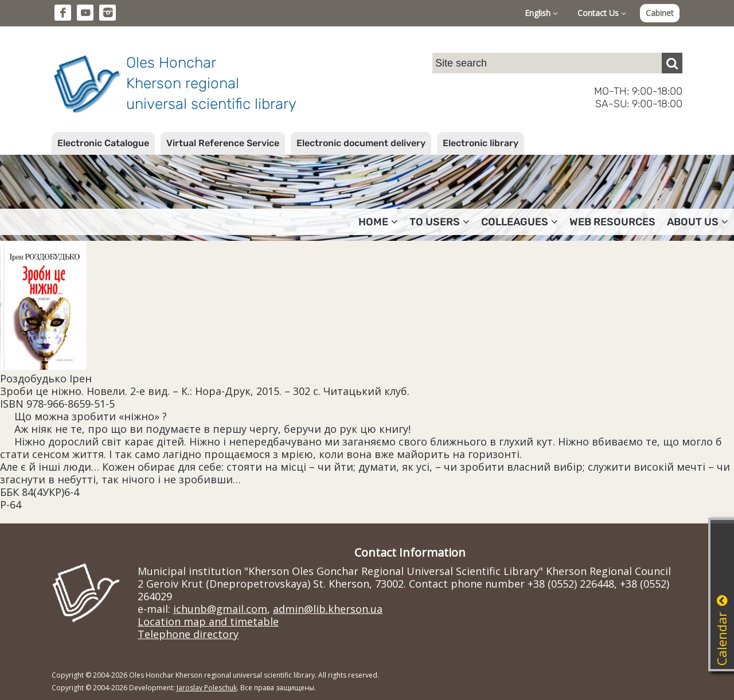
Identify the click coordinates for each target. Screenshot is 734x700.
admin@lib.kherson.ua (328, 609)
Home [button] (378, 222)
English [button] (541, 13)
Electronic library (481, 143)
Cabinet (660, 13)
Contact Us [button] (602, 13)
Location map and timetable (208, 621)
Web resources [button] (612, 222)
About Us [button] (698, 222)
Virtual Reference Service (223, 143)
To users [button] (440, 222)
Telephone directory (188, 634)
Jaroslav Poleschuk (207, 688)
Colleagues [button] (520, 222)
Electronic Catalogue (103, 143)
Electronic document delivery (361, 143)
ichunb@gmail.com (220, 609)
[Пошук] (672, 63)
